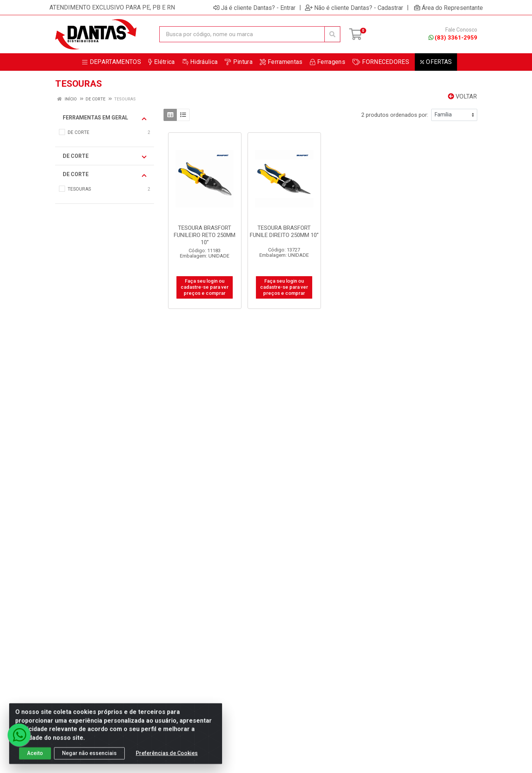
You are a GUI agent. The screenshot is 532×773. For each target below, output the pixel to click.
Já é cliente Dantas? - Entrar (254, 8)
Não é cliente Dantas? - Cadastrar (354, 8)
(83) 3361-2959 (453, 38)
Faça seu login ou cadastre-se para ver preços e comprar (205, 287)
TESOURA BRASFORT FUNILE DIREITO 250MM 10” (284, 231)
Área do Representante (449, 8)
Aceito (35, 759)
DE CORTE (105, 156)
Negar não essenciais (89, 759)
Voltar (462, 96)
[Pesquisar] (332, 34)
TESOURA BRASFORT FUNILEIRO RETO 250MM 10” (205, 235)
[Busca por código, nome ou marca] (242, 34)
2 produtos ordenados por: (395, 115)
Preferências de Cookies (167, 759)
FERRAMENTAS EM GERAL (105, 118)
